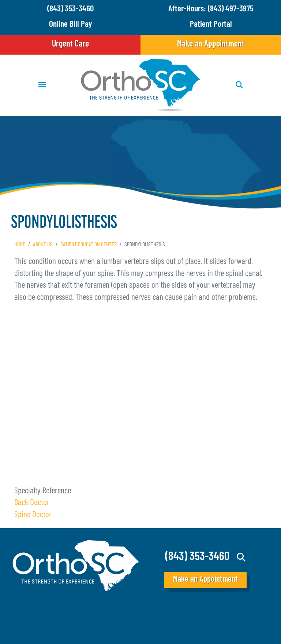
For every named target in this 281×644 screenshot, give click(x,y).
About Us (43, 245)
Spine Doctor (33, 515)
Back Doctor (32, 503)
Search (241, 557)
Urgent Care (70, 44)
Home (20, 245)
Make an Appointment (211, 44)
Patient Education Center (89, 245)
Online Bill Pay (70, 25)
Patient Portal (211, 25)
